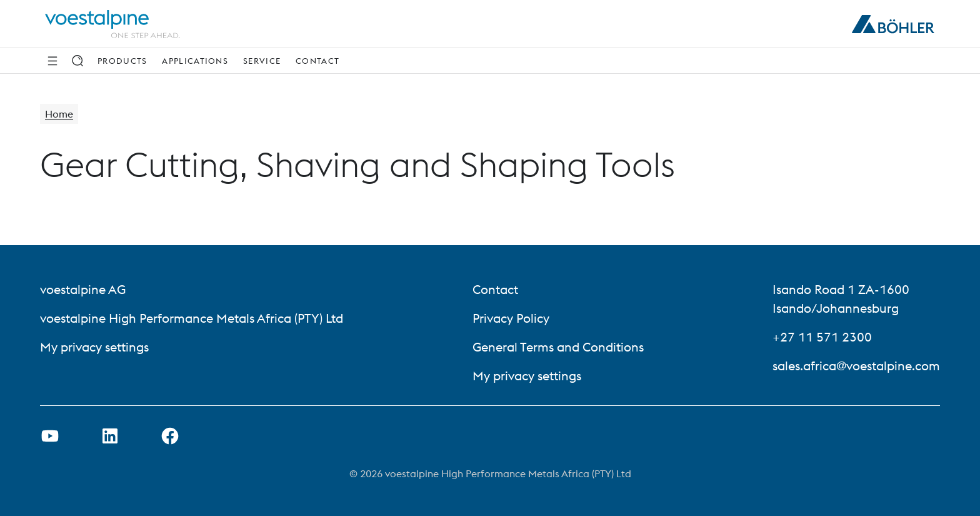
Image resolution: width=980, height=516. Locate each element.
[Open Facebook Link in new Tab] (170, 436)
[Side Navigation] (52, 61)
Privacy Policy (511, 318)
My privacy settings (94, 347)
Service (262, 61)
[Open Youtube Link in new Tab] (50, 436)
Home (59, 114)
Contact (317, 61)
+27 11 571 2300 (822, 337)
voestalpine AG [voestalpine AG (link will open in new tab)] (83, 289)
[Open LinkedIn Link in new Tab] (110, 436)
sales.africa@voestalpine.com (856, 366)
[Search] (77, 61)
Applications (195, 61)
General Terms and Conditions (558, 347)
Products (122, 61)
